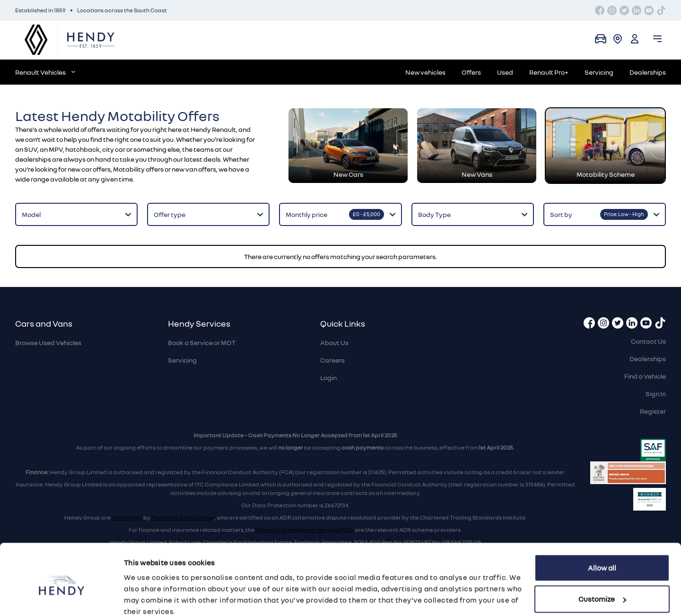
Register (653, 411)
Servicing (599, 72)
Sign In (656, 394)
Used (505, 72)
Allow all (602, 528)
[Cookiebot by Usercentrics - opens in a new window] (61, 598)
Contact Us (648, 341)
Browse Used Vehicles (48, 343)
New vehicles (425, 72)
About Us (334, 343)
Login (328, 377)
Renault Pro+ (549, 72)
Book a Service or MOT (202, 343)
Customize (602, 559)
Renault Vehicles (45, 72)
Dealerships (648, 72)
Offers (471, 72)
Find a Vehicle (645, 376)
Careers (332, 360)
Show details (146, 598)
